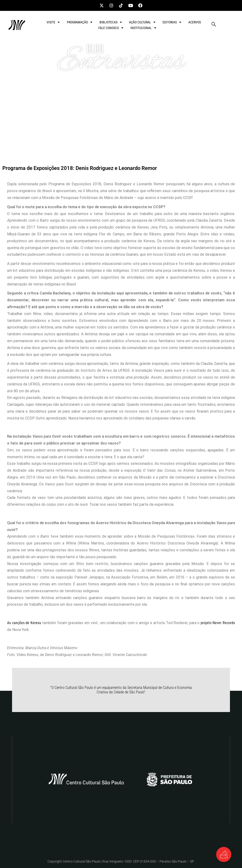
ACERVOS (195, 22)
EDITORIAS (172, 22)
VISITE (53, 22)
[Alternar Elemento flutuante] (223, 854)
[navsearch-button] (214, 25)
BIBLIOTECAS (111, 22)
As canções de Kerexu (24, 623)
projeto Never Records (218, 623)
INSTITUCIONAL (143, 28)
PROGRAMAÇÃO (80, 22)
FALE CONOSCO (111, 28)
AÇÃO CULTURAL (142, 22)
